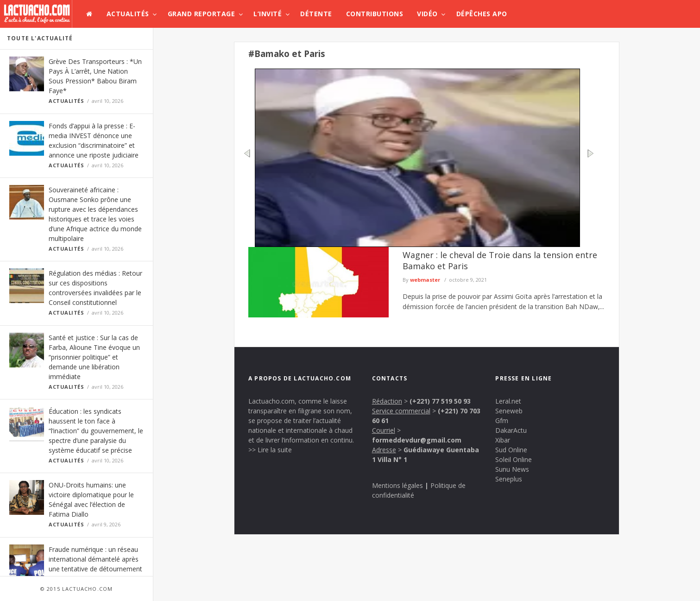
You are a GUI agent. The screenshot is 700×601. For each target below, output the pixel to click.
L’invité (268, 14)
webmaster (425, 280)
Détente (316, 14)
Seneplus (509, 479)
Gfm (502, 421)
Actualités (128, 14)
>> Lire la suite (270, 450)
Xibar (503, 440)
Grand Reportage (202, 14)
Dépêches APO (482, 14)
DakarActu (511, 430)
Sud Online (511, 450)
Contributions (375, 14)
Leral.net (508, 401)
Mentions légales (397, 485)
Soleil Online (514, 459)
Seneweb (509, 411)
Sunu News (512, 469)
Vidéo (427, 14)
